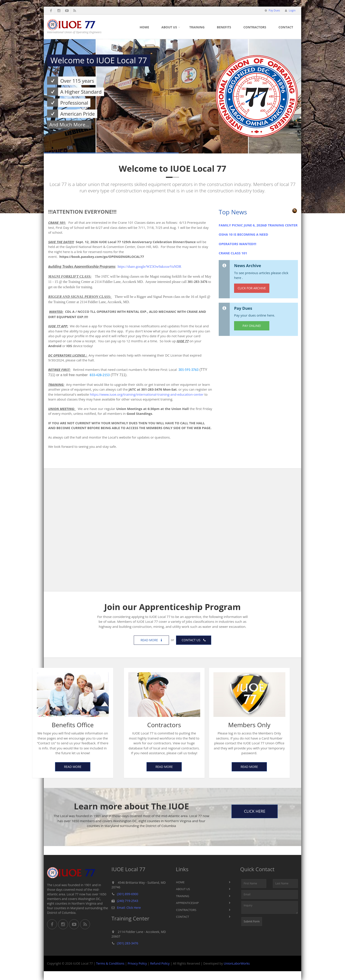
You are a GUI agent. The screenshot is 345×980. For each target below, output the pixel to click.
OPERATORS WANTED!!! (238, 244)
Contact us (194, 640)
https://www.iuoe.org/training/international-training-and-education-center (147, 394)
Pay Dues (274, 10)
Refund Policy (160, 963)
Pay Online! (252, 326)
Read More (104, 767)
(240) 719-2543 (128, 901)
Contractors (255, 27)
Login (292, 10)
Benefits (224, 27)
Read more (151, 640)
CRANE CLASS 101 (233, 253)
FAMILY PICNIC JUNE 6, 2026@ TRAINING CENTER (258, 225)
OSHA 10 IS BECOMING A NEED (243, 234)
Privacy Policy (137, 963)
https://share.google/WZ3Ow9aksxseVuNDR (150, 267)
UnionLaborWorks (237, 963)
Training (197, 27)
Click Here (255, 811)
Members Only (189, 725)
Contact (286, 27)
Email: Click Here (129, 908)
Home (144, 27)
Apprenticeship (187, 903)
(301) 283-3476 (128, 943)
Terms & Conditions (110, 963)
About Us (169, 27)
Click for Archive (252, 288)
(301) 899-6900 (128, 894)
